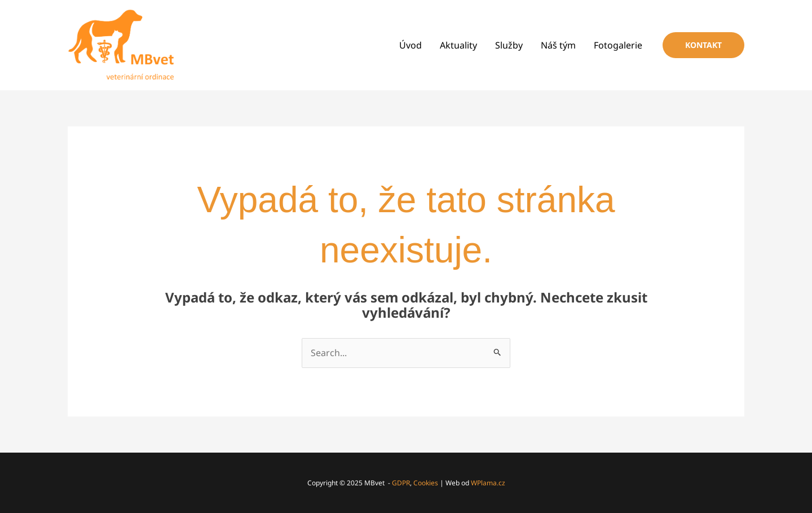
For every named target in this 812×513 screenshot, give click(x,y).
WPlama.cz (488, 483)
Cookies (426, 483)
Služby (509, 45)
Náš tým (558, 45)
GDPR (401, 483)
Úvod (411, 45)
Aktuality (458, 45)
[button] (703, 45)
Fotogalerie (618, 45)
